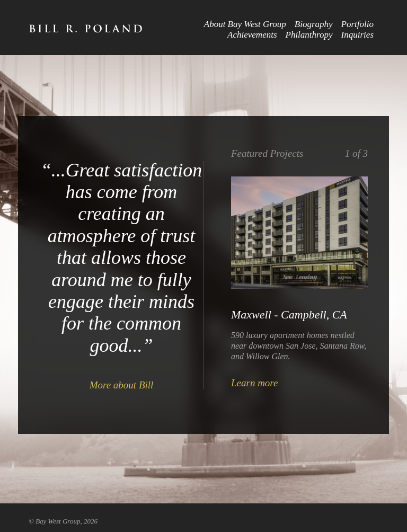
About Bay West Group (245, 24)
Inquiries (357, 35)
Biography (314, 24)
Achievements (252, 35)
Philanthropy (309, 35)
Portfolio (357, 24)
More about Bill (122, 385)
